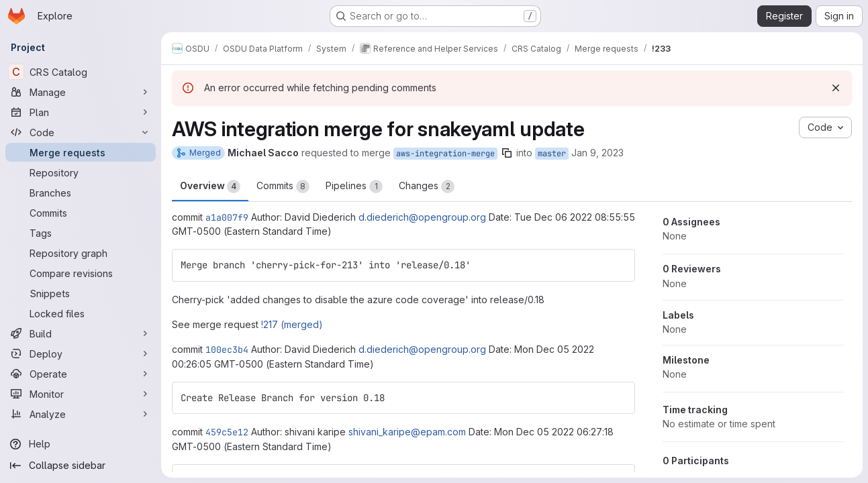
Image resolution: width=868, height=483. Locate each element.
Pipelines (354, 186)
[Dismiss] (836, 88)
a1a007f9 (227, 217)
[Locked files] (81, 313)
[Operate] (81, 374)
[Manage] (81, 92)
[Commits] (81, 213)
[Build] (81, 333)
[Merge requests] (81, 152)
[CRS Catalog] (81, 72)
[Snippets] (81, 293)
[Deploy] (81, 354)
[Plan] (81, 112)
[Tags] (81, 233)
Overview (210, 186)
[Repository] (81, 172)
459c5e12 (227, 432)
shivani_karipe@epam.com (407, 432)
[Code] (81, 132)
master (552, 154)
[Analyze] (81, 414)
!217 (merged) (292, 324)
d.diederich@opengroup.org (422, 217)
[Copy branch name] (507, 153)
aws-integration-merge (445, 154)
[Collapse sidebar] (81, 466)
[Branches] (81, 193)
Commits (283, 186)
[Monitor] (81, 394)
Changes (427, 186)
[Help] (81, 444)
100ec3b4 (227, 350)
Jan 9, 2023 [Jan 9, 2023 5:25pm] (597, 153)
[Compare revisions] (81, 273)
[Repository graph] (81, 253)
